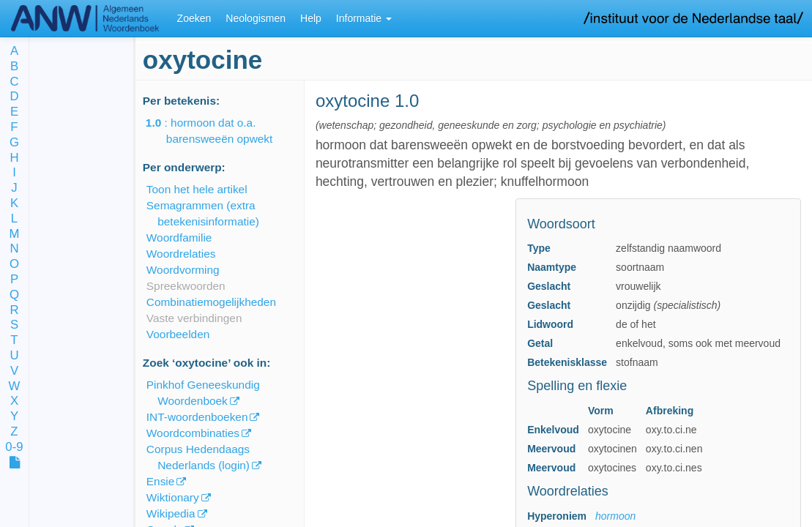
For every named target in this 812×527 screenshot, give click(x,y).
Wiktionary (173, 497)
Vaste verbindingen (194, 318)
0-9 (14, 448)
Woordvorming (183, 270)
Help (311, 18)
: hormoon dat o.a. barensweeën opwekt (219, 131)
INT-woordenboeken (197, 417)
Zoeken (194, 18)
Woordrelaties (181, 254)
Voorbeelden (178, 334)
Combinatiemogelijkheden (211, 302)
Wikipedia (171, 513)
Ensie (161, 481)
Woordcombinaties (193, 433)
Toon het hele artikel (197, 189)
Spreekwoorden (186, 286)
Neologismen (256, 18)
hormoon (615, 516)
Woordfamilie (179, 238)
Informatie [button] (364, 18)
